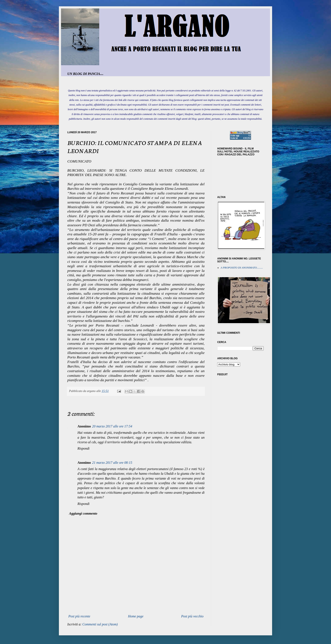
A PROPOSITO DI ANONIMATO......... (242, 268)
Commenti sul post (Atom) (100, 624)
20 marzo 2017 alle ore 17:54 (112, 426)
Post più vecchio (192, 616)
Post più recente (79, 616)
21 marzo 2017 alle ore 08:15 (112, 463)
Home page (136, 616)
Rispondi (83, 448)
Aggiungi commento (83, 513)
